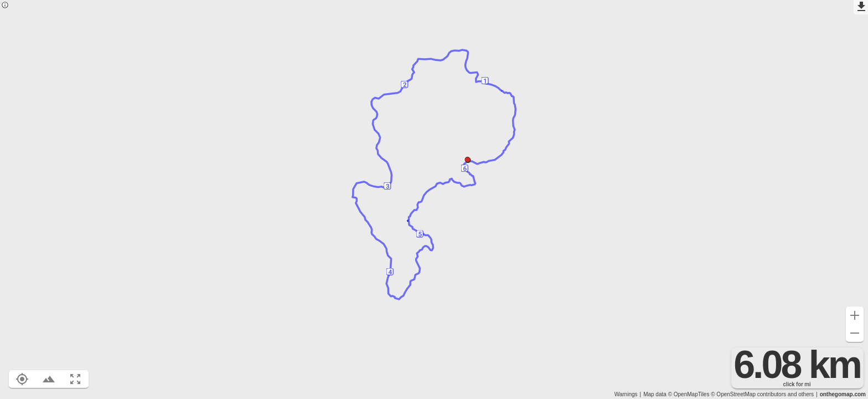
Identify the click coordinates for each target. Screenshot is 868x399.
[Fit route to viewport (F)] (75, 379)
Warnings (626, 394)
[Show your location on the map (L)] (22, 379)
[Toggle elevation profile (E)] (49, 379)
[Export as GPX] (861, 7)
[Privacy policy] (5, 6)
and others (801, 394)
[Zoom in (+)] (855, 315)
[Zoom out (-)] (855, 333)
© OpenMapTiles (689, 394)
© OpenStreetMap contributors (748, 394)
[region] (434, 199)
